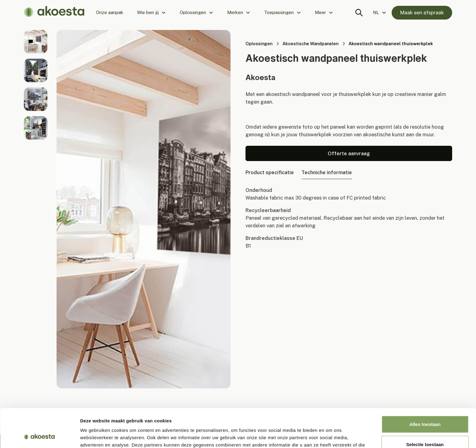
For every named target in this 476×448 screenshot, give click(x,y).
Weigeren (425, 428)
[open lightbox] (36, 42)
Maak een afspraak (422, 13)
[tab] (270, 172)
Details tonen (330, 436)
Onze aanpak (110, 12)
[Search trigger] (359, 13)
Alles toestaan (425, 388)
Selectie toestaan (425, 408)
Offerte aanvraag (349, 153)
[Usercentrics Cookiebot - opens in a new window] (40, 436)
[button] (151, 13)
